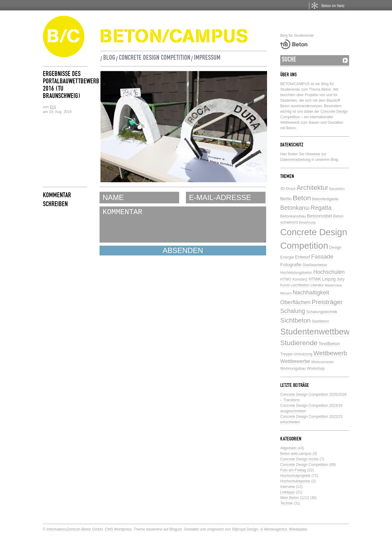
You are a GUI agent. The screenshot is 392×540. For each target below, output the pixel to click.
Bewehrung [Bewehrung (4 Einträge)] (307, 222)
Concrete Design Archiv (299, 459)
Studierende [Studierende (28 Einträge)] (299, 343)
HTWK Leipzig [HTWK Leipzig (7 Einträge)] (322, 279)
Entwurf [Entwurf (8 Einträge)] (302, 257)
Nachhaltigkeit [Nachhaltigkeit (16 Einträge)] (311, 292)
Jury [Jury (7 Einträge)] (341, 279)
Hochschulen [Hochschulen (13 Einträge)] (329, 272)
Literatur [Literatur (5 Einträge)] (317, 285)
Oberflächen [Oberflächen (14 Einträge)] (295, 302)
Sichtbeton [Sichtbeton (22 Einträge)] (295, 320)
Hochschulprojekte (295, 476)
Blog (109, 59)
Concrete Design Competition (155, 59)
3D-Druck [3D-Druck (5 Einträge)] (288, 189)
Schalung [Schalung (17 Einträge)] (293, 311)
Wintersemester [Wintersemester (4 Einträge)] (323, 362)
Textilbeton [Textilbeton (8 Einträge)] (329, 344)
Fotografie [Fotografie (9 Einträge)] (291, 264)
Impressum (207, 59)
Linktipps (287, 492)
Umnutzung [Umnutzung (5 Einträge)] (303, 354)
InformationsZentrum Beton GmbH (75, 529)
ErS (53, 107)
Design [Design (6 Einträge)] (335, 247)
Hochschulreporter (295, 481)
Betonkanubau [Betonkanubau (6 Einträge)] (293, 216)
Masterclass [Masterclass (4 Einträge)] (334, 285)
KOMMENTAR (183, 225)
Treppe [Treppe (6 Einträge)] (286, 354)
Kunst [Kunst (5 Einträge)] (285, 285)
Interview (288, 487)
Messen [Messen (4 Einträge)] (286, 293)
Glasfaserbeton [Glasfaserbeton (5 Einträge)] (315, 265)
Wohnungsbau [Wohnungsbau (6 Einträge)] (293, 368)
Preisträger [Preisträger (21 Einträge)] (327, 302)
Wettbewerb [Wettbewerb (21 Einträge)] (330, 353)
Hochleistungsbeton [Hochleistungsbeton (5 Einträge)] (296, 273)
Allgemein (288, 448)
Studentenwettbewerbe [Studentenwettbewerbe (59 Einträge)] (323, 332)
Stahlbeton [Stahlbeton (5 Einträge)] (320, 321)
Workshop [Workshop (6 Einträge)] (316, 368)
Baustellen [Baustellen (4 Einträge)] (337, 189)
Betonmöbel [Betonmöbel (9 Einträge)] (319, 216)
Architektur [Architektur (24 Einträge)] (313, 188)
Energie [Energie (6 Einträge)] (287, 257)
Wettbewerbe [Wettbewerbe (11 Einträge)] (295, 361)
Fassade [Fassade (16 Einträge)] (322, 257)
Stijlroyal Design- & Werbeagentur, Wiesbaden (270, 529)
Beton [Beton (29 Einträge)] (302, 198)
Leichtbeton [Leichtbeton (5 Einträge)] (300, 285)
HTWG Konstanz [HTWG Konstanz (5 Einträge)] (294, 279)
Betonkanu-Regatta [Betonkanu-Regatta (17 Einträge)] (306, 208)
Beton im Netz (333, 6)
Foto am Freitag (293, 470)
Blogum (176, 529)
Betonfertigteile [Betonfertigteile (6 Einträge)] (325, 199)
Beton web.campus (296, 454)
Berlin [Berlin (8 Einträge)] (286, 199)
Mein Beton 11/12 (295, 498)
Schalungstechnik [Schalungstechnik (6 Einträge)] (322, 312)
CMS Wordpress (118, 529)
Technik (286, 503)
